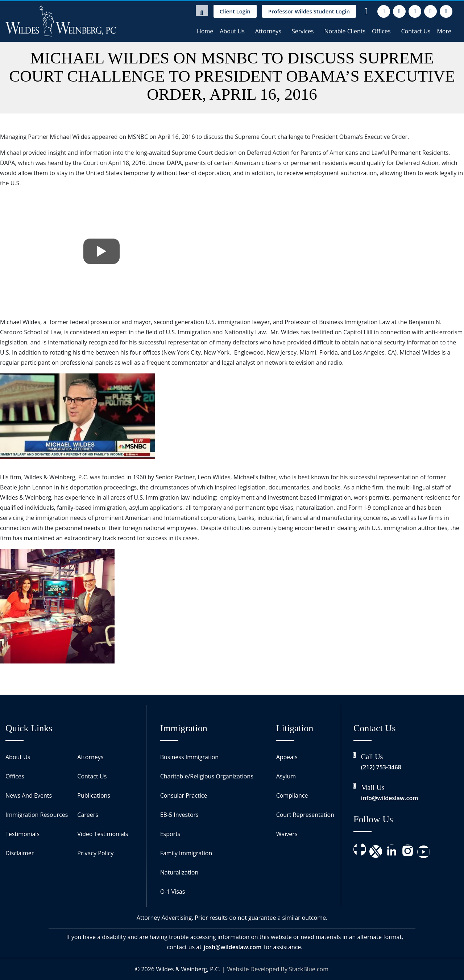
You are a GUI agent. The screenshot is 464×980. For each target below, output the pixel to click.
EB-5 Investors (179, 815)
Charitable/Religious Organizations (207, 776)
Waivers (287, 834)
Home (205, 31)
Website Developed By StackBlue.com (278, 969)
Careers (88, 815)
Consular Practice (184, 795)
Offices (381, 31)
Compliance (292, 795)
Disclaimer (20, 853)
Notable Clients (345, 31)
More (444, 31)
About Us (232, 31)
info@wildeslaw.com (390, 798)
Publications (94, 795)
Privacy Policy (95, 853)
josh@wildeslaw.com (233, 947)
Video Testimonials (103, 834)
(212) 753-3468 (381, 767)
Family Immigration (186, 853)
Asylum (286, 776)
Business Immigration (189, 757)
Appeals (287, 757)
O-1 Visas (173, 892)
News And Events (29, 795)
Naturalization (179, 872)
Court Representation (305, 815)
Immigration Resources (37, 815)
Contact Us (416, 31)
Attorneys (268, 31)
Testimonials (22, 834)
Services (303, 31)
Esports (170, 834)
